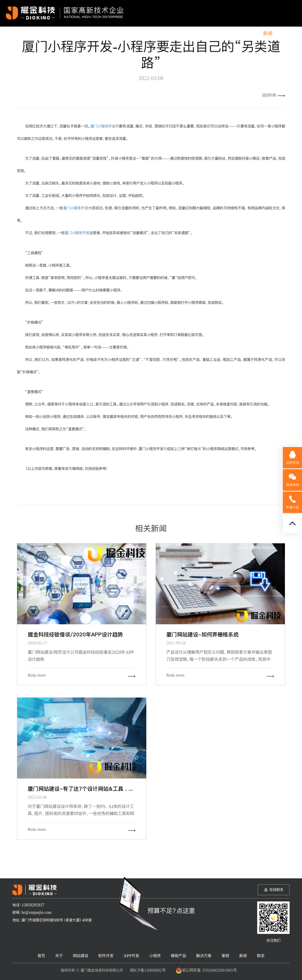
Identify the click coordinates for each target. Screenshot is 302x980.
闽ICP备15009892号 (148, 970)
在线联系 (276, 890)
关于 (65, 33)
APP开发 (145, 33)
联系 (287, 33)
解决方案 (225, 33)
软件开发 (116, 33)
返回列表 (274, 95)
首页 (46, 33)
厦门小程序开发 (103, 126)
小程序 (171, 33)
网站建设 (88, 33)
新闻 (268, 33)
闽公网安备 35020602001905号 (206, 971)
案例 (249, 33)
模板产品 (197, 33)
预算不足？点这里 (171, 911)
